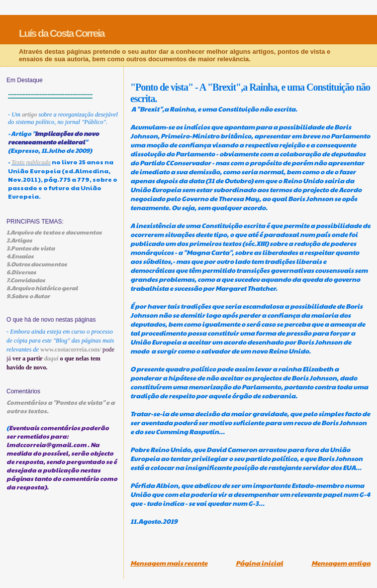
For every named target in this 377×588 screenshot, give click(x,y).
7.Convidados (26, 280)
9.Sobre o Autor (28, 296)
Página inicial (259, 563)
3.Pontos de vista (31, 248)
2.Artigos (19, 240)
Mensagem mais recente (169, 563)
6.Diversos (21, 272)
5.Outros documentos (37, 264)
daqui (51, 358)
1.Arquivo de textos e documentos (54, 232)
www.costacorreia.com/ (71, 350)
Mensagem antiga (341, 563)
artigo (29, 115)
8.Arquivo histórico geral (42, 288)
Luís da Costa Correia (62, 33)
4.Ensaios (20, 256)
